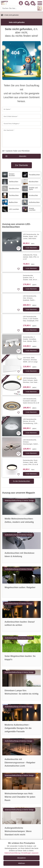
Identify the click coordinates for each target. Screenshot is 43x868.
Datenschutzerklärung (12, 853)
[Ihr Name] (21, 109)
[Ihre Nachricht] (21, 138)
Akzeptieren (22, 858)
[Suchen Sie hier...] (19, 8)
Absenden (23, 156)
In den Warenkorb (31, 248)
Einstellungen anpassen (30, 853)
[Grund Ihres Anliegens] (21, 123)
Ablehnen (21, 863)
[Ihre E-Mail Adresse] (21, 116)
